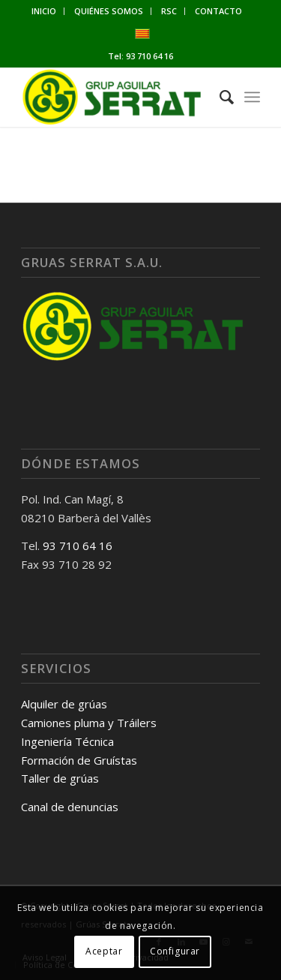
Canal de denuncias (70, 807)
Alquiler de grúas (64, 704)
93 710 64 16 (149, 56)
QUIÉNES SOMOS (109, 11)
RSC (169, 11)
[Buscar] (219, 97)
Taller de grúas (60, 778)
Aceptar (104, 951)
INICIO (44, 11)
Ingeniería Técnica (67, 741)
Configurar (175, 951)
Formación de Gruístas (79, 760)
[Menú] (252, 97)
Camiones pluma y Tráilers (89, 723)
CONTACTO (218, 11)
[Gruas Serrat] (117, 97)
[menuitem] (44, 11)
